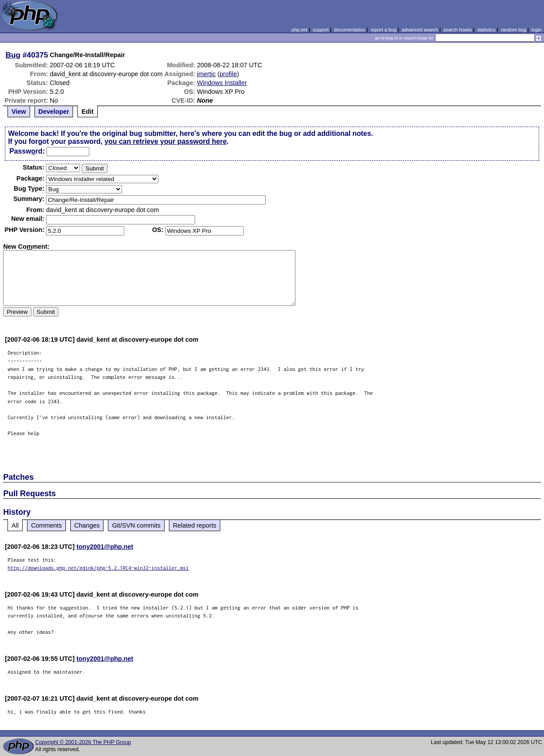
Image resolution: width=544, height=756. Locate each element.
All (15, 525)
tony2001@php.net (105, 547)
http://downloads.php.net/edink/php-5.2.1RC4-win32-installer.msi (98, 568)
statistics (486, 30)
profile (228, 74)
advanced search (420, 30)
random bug (513, 30)
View (19, 112)
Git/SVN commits (136, 525)
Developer (54, 112)
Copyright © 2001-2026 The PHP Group (83, 742)
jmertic (206, 74)
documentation (350, 30)
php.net (299, 30)
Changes (87, 525)
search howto (457, 30)
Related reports (195, 525)
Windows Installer (222, 83)
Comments (46, 525)
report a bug (383, 30)
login (537, 30)
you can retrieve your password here (165, 141)
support (321, 30)
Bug (13, 55)
